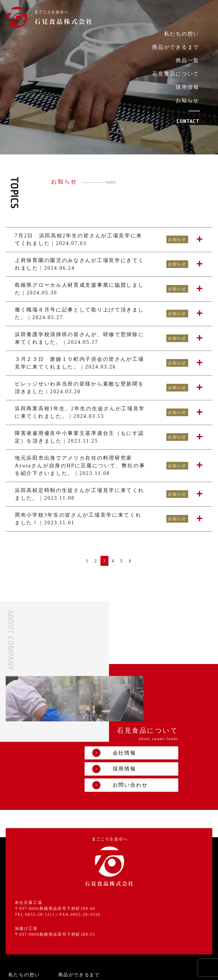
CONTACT (188, 121)
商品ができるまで (176, 47)
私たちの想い (182, 34)
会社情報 (149, 701)
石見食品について (176, 74)
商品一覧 (187, 60)
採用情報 (187, 87)
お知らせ (187, 100)
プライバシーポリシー (93, 971)
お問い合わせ (155, 733)
